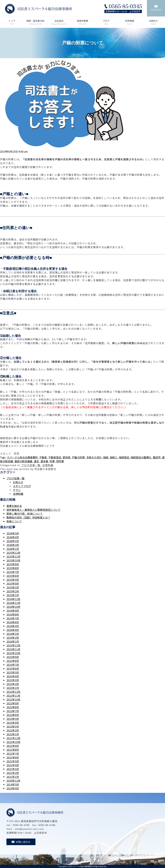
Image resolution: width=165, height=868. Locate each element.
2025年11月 (13, 557)
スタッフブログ (22, 486)
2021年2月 (13, 773)
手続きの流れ (94, 457)
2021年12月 (13, 738)
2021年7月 (13, 754)
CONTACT (156, 8)
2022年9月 (13, 703)
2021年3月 (13, 769)
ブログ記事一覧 (31, 465)
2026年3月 (13, 541)
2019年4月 (13, 788)
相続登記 (124, 457)
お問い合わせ (21, 842)
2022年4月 (13, 723)
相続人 (114, 457)
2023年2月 (13, 684)
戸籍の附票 (78, 457)
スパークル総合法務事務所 (22, 457)
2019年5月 (13, 784)
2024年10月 (13, 607)
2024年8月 (13, 614)
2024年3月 (13, 634)
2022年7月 (13, 711)
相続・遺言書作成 (35, 22)
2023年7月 (13, 665)
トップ (12, 22)
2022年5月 (13, 719)
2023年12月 (13, 645)
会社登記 (59, 22)
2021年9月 (13, 746)
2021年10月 (13, 742)
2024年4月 (13, 630)
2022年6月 (13, 715)
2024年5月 (13, 626)
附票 (52, 461)
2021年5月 (13, 761)
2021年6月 (13, 757)
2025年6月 (13, 576)
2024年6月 (13, 622)
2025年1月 (13, 595)
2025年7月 (13, 572)
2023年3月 (13, 680)
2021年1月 (13, 777)
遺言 (36, 461)
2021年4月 (13, 765)
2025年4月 (13, 584)
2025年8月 (13, 568)
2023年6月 (13, 669)
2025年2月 (13, 591)
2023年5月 (13, 672)
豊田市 (157, 457)
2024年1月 (13, 642)
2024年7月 (13, 618)
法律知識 (48, 465)
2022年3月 (13, 726)
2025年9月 (13, 564)
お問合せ (153, 22)
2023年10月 (13, 653)
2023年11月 (13, 649)
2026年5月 (13, 533)
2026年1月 (13, 549)
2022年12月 (13, 692)
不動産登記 (55, 457)
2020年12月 (13, 781)
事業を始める (14, 506)
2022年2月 (13, 730)
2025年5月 (13, 580)
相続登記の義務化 (141, 457)
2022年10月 (13, 699)
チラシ (17, 490)
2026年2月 (13, 545)
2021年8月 (13, 750)
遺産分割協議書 (23, 461)
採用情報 (130, 22)
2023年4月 (13, 676)
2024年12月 (13, 599)
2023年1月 (13, 688)
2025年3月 (13, 587)
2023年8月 (13, 661)
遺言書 (44, 461)
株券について (14, 521)
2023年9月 (13, 657)
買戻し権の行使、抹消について (24, 514)
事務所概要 (82, 22)
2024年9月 (13, 611)
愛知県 (67, 457)
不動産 (43, 457)
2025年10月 (13, 560)
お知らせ (18, 482)
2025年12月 (13, 553)
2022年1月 (13, 734)
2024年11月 (13, 603)
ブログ (106, 22)
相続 (106, 457)
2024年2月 (13, 638)
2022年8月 (13, 707)
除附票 (60, 461)
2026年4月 (13, 537)
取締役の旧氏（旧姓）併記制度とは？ (28, 517)
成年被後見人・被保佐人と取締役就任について (34, 510)
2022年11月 (13, 696)
